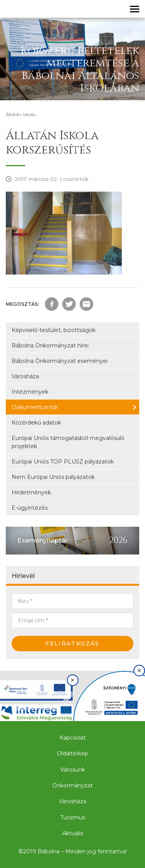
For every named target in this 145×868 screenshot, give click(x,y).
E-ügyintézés (30, 508)
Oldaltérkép (72, 753)
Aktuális (73, 833)
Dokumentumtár (35, 407)
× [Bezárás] (72, 680)
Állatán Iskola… (22, 114)
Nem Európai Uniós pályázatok (53, 477)
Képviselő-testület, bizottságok (54, 330)
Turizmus (73, 817)
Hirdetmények (31, 492)
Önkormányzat (72, 785)
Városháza (25, 376)
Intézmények (30, 392)
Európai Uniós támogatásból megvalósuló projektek (68, 442)
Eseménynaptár (43, 540)
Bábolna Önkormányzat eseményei (60, 361)
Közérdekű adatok (36, 423)
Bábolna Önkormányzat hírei (50, 346)
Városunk (73, 770)
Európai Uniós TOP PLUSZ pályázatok (63, 462)
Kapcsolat (73, 738)
